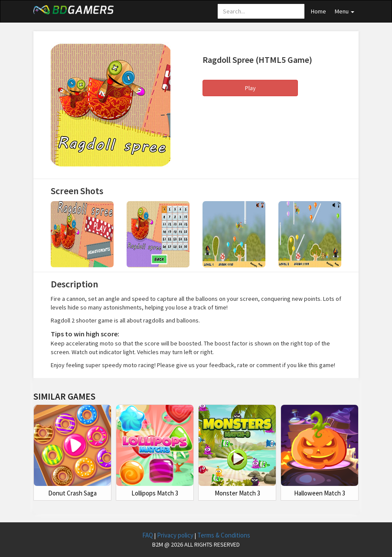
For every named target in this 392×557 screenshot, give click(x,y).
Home (318, 11)
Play (250, 88)
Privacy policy (176, 535)
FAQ (148, 535)
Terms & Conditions (224, 535)
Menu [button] (345, 11)
